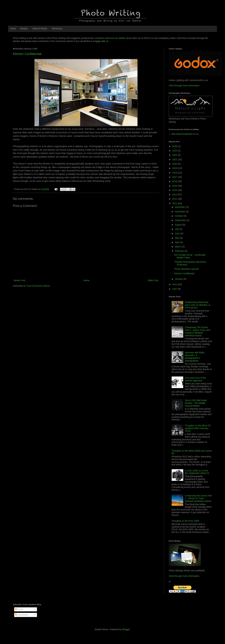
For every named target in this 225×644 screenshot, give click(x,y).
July (177, 229)
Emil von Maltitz (118, 38)
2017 (175, 177)
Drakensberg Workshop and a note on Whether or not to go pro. (198, 305)
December (180, 207)
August (179, 225)
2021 (175, 159)
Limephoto (99, 38)
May (177, 238)
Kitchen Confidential (27, 54)
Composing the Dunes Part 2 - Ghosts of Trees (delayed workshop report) (198, 498)
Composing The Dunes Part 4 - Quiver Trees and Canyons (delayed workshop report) (197, 331)
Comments (22, 615)
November (180, 212)
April (177, 242)
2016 (175, 181)
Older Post (153, 280)
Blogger (126, 629)
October (179, 216)
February (180, 251)
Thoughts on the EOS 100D (185, 521)
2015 (175, 186)
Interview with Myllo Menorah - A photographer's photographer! (195, 357)
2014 (175, 190)
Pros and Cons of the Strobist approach (195, 379)
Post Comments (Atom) (38, 286)
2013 (175, 195)
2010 (175, 284)
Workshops (57, 29)
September (181, 220)
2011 (175, 203)
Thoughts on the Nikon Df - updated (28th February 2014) (198, 428)
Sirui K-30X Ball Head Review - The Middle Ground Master (196, 403)
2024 (175, 151)
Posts (19, 609)
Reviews (24, 29)
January (179, 279)
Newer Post (19, 280)
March (178, 247)
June (178, 233)
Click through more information (184, 86)
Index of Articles (40, 29)
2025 (175, 146)
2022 (175, 155)
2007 (175, 289)
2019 (175, 168)
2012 (175, 199)
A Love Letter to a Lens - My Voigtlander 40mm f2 (197, 472)
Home (13, 29)
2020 (175, 164)
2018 (175, 173)
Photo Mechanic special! (187, 269)
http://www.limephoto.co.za (185, 134)
